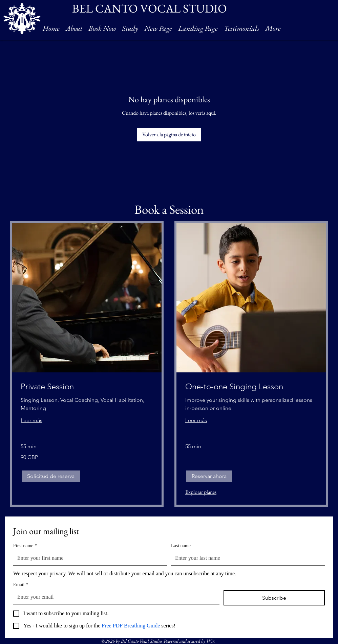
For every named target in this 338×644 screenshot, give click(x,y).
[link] (87, 387)
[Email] (114, 597)
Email (21, 585)
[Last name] (246, 558)
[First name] (88, 558)
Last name (181, 546)
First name (25, 546)
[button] (51, 476)
